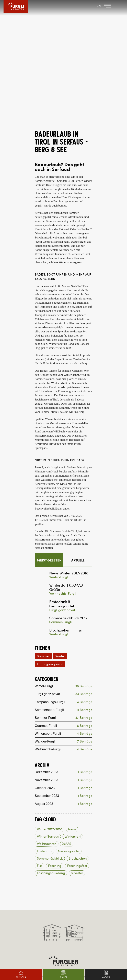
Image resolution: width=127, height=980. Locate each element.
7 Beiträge (85, 615)
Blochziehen (78, 732)
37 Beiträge (84, 591)
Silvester (77, 747)
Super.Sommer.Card (67, 232)
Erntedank (44, 725)
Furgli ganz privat (62, 483)
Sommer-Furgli (60, 495)
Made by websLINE (63, 924)
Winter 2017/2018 (50, 703)
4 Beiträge (85, 576)
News (72, 703)
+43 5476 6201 (63, 855)
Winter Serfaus (48, 710)
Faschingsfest (77, 740)
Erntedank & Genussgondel (62, 477)
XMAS (67, 718)
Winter (60, 529)
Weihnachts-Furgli (63, 467)
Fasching (55, 740)
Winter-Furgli (59, 450)
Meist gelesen (49, 433)
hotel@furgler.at (64, 859)
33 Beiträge (84, 567)
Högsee (39, 172)
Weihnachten (47, 718)
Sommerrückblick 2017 (68, 491)
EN (99, 6)
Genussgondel (69, 725)
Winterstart (73, 710)
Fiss (40, 740)
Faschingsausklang (51, 747)
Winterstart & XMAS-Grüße (67, 460)
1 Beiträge (85, 646)
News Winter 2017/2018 (69, 446)
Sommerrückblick (50, 732)
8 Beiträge (85, 599)
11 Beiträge (84, 583)
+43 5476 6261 (63, 901)
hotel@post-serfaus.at (64, 905)
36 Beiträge (84, 560)
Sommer (43, 529)
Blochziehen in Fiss (65, 503)
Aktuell (78, 433)
